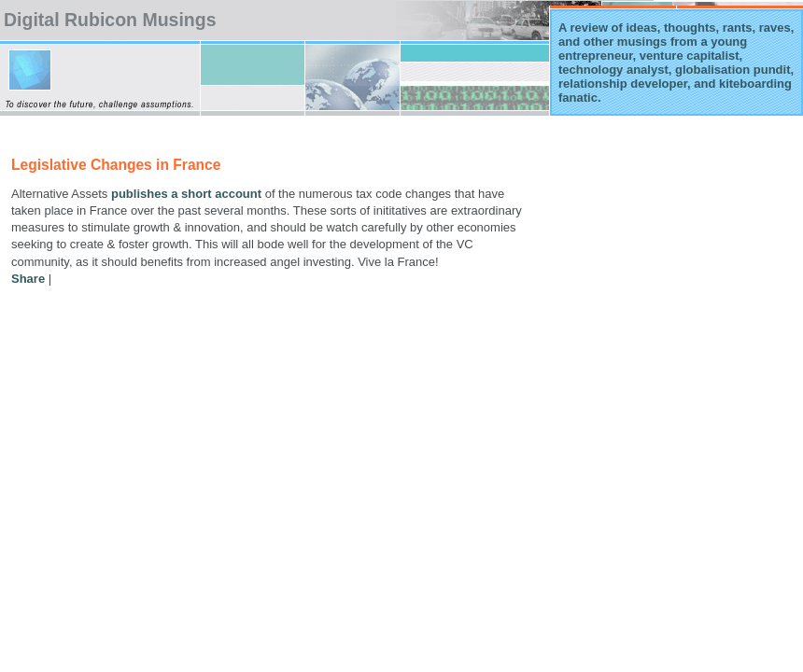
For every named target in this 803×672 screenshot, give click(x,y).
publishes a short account (186, 194)
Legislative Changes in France (116, 165)
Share (28, 279)
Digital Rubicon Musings (110, 20)
